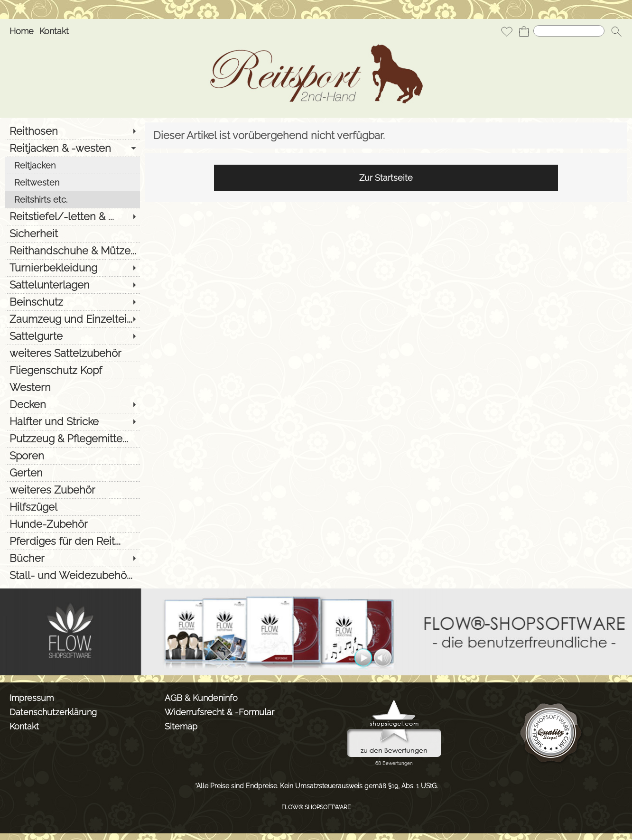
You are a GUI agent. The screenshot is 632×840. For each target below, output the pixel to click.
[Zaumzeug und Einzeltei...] (72, 319)
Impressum (32, 698)
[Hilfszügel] (72, 507)
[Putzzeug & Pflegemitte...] (72, 439)
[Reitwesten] (72, 182)
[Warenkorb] (524, 31)
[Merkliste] (507, 31)
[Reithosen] (72, 131)
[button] (616, 31)
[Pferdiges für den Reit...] (72, 541)
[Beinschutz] (72, 302)
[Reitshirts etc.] (72, 199)
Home (22, 31)
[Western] (72, 387)
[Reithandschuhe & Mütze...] (72, 251)
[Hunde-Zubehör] (72, 524)
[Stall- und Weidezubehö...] (72, 575)
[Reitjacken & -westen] (72, 148)
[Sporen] (72, 456)
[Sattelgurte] (72, 336)
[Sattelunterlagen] (72, 285)
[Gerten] (72, 473)
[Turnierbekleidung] (72, 268)
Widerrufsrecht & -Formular (219, 712)
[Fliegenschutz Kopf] (72, 370)
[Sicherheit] (72, 233)
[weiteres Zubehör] (72, 490)
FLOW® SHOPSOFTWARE (316, 807)
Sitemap (181, 726)
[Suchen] (569, 31)
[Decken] (72, 404)
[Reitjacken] (72, 165)
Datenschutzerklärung (53, 712)
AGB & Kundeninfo (201, 698)
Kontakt (54, 31)
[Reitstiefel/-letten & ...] (72, 216)
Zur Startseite (386, 178)
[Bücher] (72, 558)
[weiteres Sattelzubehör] (72, 353)
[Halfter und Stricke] (72, 421)
